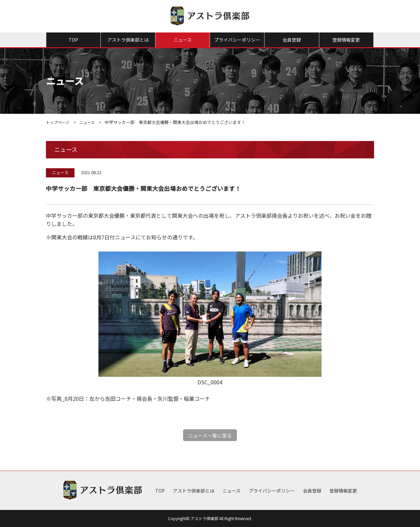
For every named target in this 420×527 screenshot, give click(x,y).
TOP (73, 40)
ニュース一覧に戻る (210, 435)
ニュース (183, 40)
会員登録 (292, 40)
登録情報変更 (346, 40)
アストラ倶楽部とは (128, 40)
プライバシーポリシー (237, 40)
